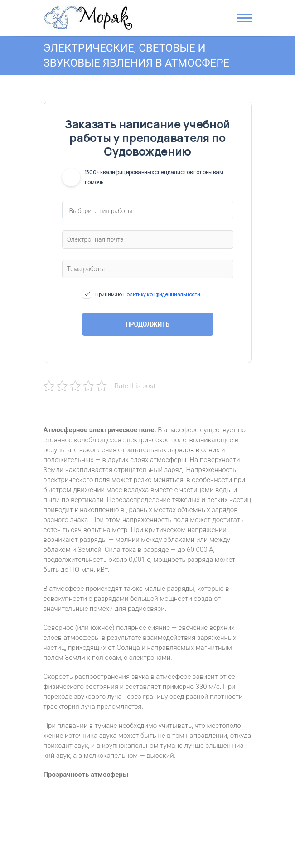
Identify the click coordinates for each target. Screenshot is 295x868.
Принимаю (148, 294)
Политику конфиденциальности (162, 294)
